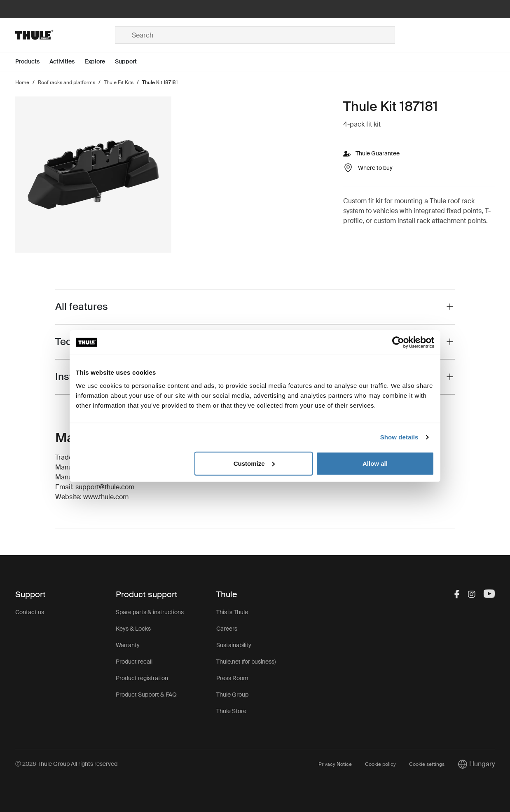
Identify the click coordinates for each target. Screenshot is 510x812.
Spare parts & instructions (150, 612)
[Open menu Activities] (67, 62)
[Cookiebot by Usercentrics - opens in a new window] (398, 343)
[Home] (65, 35)
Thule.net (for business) (246, 662)
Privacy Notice (335, 764)
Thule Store (231, 711)
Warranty (128, 645)
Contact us (30, 612)
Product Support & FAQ (146, 695)
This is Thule (232, 612)
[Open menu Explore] (100, 62)
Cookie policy (380, 764)
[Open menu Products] (32, 62)
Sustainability (234, 645)
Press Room (232, 678)
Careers (227, 629)
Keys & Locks (133, 629)
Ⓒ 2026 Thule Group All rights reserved (66, 764)
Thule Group (232, 695)
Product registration (142, 678)
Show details (399, 437)
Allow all (375, 463)
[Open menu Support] (131, 62)
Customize (254, 463)
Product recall (134, 662)
